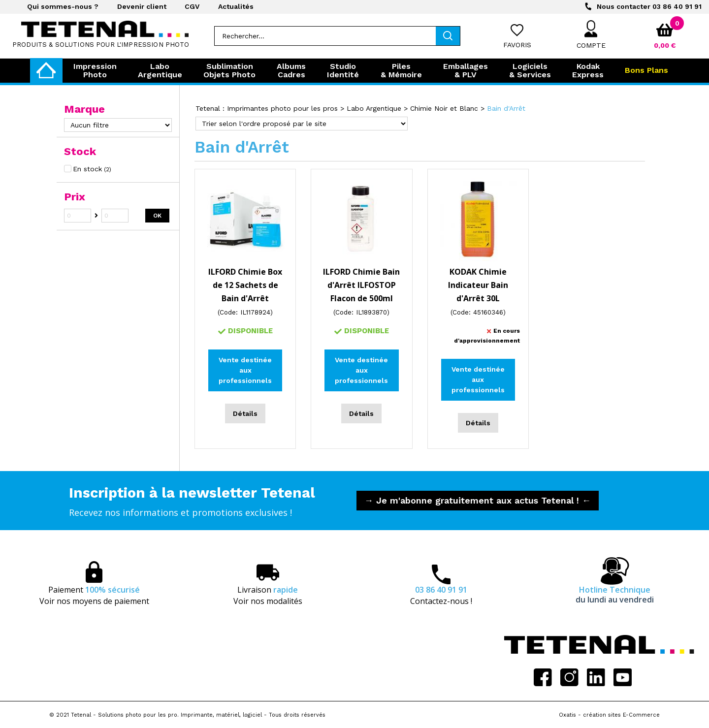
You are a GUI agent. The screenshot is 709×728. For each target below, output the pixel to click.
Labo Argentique (374, 108)
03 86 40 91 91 (649, 6)
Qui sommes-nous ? (63, 6)
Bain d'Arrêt (506, 108)
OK (157, 216)
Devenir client (142, 6)
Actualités (236, 6)
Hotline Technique (615, 595)
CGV (192, 6)
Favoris (517, 45)
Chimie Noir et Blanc (444, 108)
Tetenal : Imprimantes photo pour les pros (267, 108)
